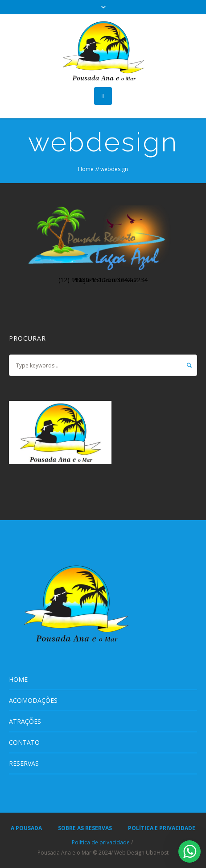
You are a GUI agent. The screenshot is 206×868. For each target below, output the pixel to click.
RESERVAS (24, 763)
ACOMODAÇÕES (33, 700)
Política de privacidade (101, 842)
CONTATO (24, 742)
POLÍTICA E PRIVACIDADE (162, 828)
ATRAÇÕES (25, 721)
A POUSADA (26, 828)
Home (86, 169)
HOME (18, 679)
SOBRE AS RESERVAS (85, 828)
